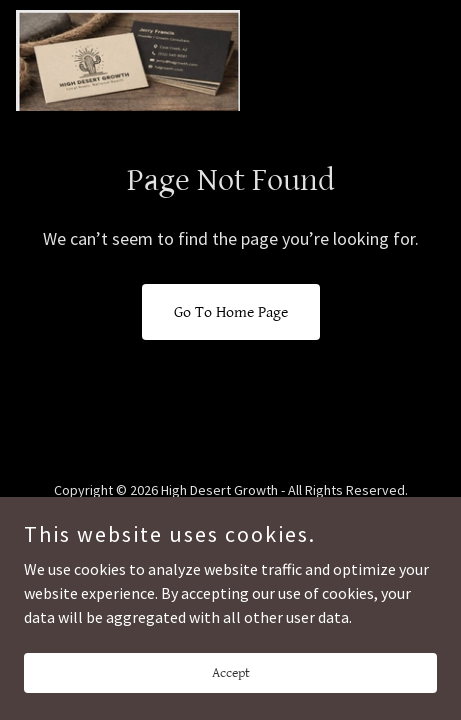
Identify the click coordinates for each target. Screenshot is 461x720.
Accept (231, 686)
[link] (128, 60)
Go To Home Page (231, 312)
